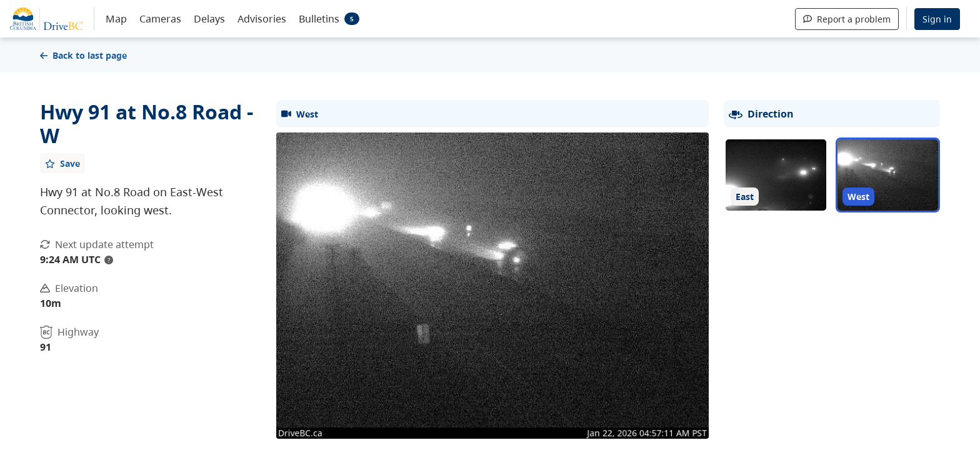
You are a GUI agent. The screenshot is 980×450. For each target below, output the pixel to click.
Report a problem (847, 19)
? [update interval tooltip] (109, 260)
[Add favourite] (62, 163)
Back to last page (83, 55)
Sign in (937, 19)
